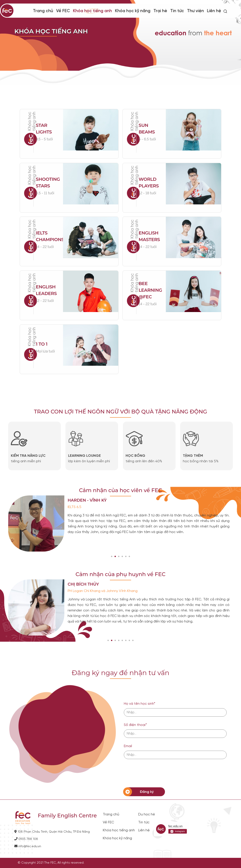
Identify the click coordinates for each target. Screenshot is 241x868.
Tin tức (144, 822)
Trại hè (160, 11)
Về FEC (108, 822)
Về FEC (63, 11)
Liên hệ (214, 11)
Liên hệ (144, 830)
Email (128, 746)
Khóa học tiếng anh (119, 830)
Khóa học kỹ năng (117, 838)
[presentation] (157, 773)
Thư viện (195, 11)
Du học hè (147, 815)
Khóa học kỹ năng (133, 11)
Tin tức (177, 11)
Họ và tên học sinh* (140, 704)
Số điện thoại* (135, 725)
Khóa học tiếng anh (92, 11)
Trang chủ (43, 11)
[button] (112, 556)
